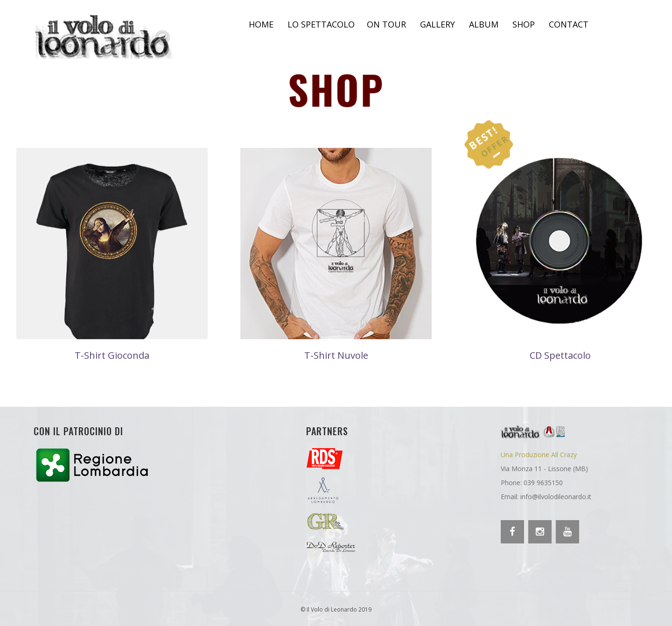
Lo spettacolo (321, 24)
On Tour (386, 24)
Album (484, 24)
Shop (524, 24)
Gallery (437, 24)
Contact (569, 24)
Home (261, 24)
